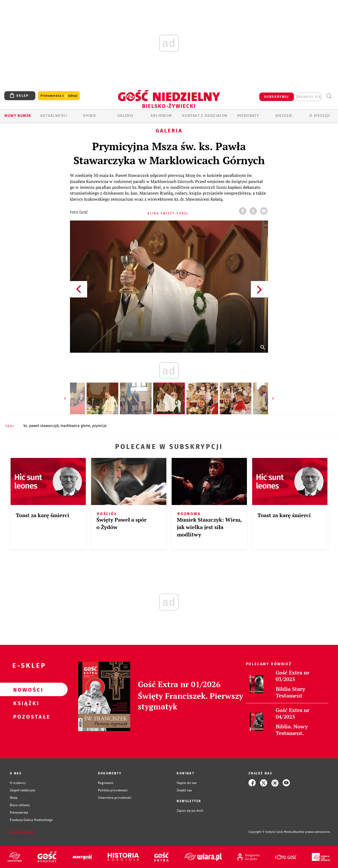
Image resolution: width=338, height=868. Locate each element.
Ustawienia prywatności (115, 798)
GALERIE (126, 116)
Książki (25, 703)
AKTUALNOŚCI (54, 116)
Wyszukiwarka (329, 96)
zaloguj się (309, 97)
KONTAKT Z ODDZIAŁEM (205, 116)
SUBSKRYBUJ (276, 97)
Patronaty (248, 116)
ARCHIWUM (161, 116)
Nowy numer (18, 116)
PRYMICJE (99, 426)
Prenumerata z (59, 96)
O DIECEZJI (320, 116)
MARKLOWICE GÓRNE (75, 426)
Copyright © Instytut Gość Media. (271, 832)
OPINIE (90, 116)
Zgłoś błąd (22, 832)
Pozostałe (25, 717)
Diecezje (284, 116)
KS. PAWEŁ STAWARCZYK (41, 426)
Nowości (25, 690)
